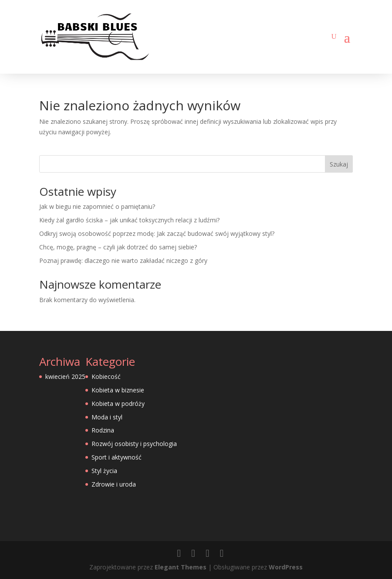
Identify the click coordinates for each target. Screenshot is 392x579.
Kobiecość (106, 376)
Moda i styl (107, 417)
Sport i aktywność (117, 457)
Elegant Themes (181, 567)
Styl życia (104, 471)
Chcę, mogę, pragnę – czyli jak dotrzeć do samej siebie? (118, 247)
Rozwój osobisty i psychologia (134, 444)
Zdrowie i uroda (114, 484)
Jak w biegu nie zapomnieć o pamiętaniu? (97, 206)
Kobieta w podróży (118, 404)
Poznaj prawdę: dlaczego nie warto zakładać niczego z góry (123, 261)
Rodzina (103, 430)
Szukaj (339, 164)
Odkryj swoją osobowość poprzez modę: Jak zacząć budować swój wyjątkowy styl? (157, 233)
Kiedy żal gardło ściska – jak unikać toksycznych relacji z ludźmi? (129, 220)
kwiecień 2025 (65, 376)
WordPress (286, 567)
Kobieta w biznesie (118, 390)
